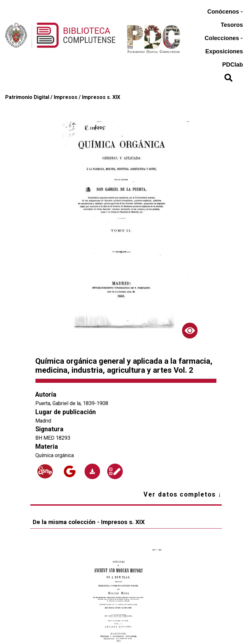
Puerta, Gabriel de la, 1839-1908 (72, 403)
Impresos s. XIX (101, 97)
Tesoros (232, 25)
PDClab (233, 65)
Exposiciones (224, 51)
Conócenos (225, 12)
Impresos (66, 97)
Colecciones (224, 38)
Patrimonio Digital (27, 97)
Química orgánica (55, 455)
